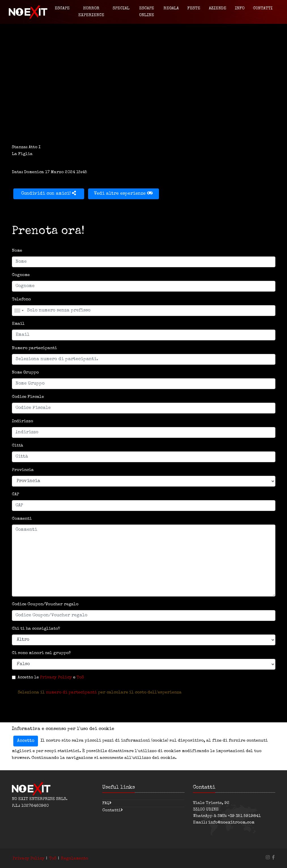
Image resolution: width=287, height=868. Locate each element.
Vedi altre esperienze (123, 193)
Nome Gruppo (25, 373)
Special (121, 8)
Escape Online (147, 12)
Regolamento (75, 859)
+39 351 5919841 (244, 816)
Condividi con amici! (49, 193)
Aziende (218, 8)
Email (18, 324)
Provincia (23, 470)
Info (240, 8)
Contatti (263, 8)
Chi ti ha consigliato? (36, 629)
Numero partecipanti (34, 348)
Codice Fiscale (28, 397)
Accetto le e (51, 677)
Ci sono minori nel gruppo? (41, 653)
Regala (171, 8)
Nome (17, 251)
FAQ (106, 803)
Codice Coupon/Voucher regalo (45, 604)
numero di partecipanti (71, 692)
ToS (80, 677)
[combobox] (19, 311)
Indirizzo (23, 421)
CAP (15, 494)
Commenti (22, 519)
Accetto (26, 741)
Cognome (21, 275)
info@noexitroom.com (231, 823)
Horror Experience (91, 12)
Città (18, 446)
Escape (62, 8)
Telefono (21, 299)
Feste (194, 8)
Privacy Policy (56, 677)
